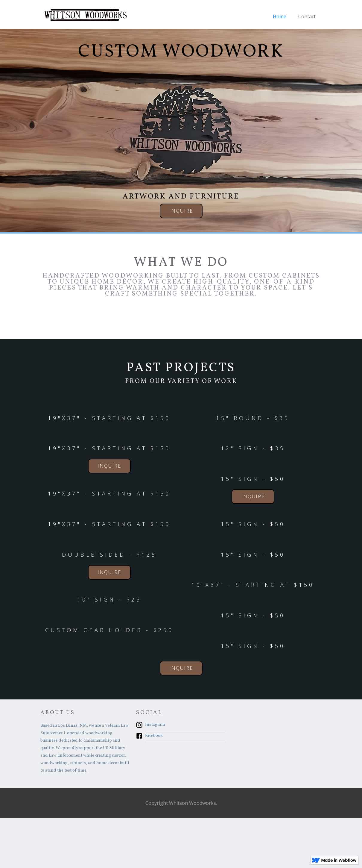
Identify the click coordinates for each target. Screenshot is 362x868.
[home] (85, 15)
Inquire (181, 211)
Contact (307, 16)
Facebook (154, 736)
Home (280, 16)
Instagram (155, 725)
